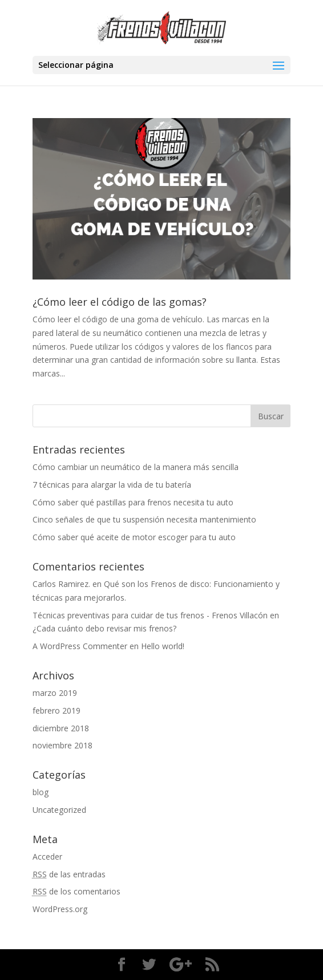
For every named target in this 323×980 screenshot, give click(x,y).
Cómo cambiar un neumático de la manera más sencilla (136, 467)
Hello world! (163, 646)
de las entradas (69, 874)
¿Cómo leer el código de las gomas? (120, 302)
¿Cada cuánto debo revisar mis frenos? (104, 628)
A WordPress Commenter (80, 646)
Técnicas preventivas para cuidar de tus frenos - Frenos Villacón (150, 615)
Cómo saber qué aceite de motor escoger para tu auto (134, 537)
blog (41, 792)
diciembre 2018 (61, 728)
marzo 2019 (55, 693)
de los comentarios (76, 891)
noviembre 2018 (62, 745)
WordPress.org (60, 909)
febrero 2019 (56, 710)
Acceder (47, 857)
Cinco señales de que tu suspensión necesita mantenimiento (144, 519)
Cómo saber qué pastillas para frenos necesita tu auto (133, 502)
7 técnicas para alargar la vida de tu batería (112, 485)
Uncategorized (59, 810)
